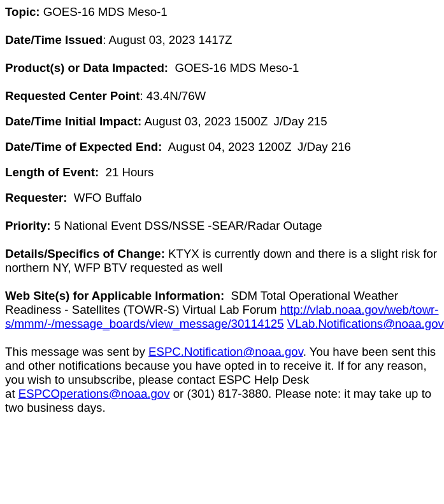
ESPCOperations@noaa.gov (94, 394)
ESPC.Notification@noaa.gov (226, 352)
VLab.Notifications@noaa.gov (366, 324)
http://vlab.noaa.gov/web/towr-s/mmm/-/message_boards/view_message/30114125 (222, 317)
